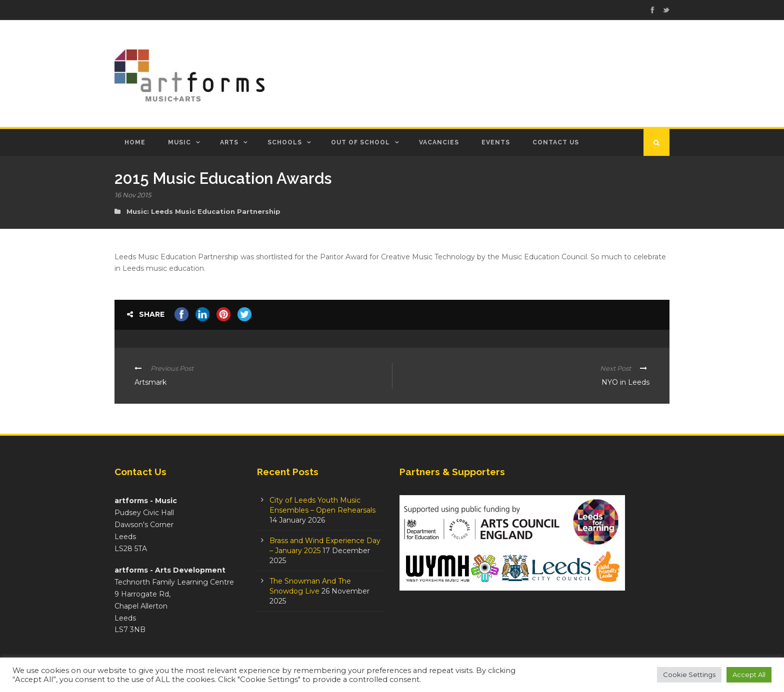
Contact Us (556, 142)
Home (135, 142)
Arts (229, 142)
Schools (285, 142)
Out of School (360, 142)
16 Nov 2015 (133, 195)
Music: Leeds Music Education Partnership (203, 211)
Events (496, 142)
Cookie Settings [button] (689, 675)
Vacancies (439, 142)
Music (179, 142)
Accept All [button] (749, 675)
